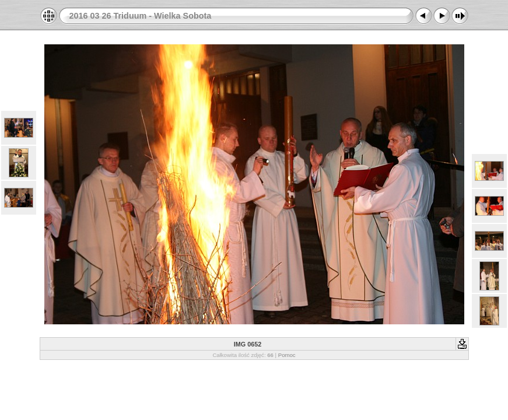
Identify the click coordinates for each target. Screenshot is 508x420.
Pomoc (287, 355)
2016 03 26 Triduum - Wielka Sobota (141, 16)
